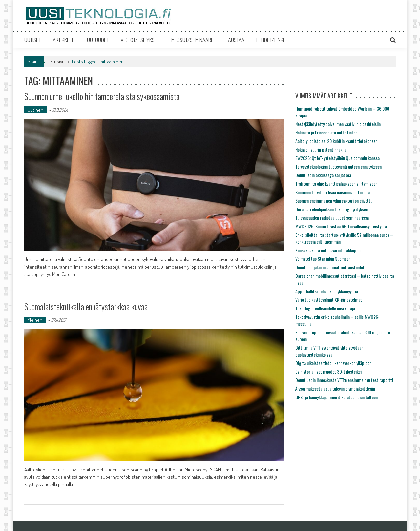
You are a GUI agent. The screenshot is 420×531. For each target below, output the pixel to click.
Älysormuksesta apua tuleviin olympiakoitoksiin (335, 388)
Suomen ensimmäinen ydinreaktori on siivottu (334, 201)
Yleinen (35, 320)
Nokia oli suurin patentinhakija (321, 149)
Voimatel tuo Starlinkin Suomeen (323, 259)
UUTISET (33, 40)
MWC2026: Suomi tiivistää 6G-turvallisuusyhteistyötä (341, 226)
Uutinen (35, 110)
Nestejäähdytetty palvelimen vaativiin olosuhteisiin (338, 124)
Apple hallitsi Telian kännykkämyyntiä (327, 291)
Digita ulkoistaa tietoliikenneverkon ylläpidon (333, 363)
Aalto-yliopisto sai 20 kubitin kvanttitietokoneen (336, 141)
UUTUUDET (98, 40)
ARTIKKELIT (64, 40)
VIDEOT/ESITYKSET (140, 40)
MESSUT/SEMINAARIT (193, 40)
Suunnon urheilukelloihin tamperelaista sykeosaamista (102, 96)
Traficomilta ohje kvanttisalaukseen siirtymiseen (336, 184)
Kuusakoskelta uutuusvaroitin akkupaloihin (331, 250)
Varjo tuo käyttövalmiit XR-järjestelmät (329, 300)
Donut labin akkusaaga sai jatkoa (323, 175)
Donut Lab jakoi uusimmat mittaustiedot (330, 267)
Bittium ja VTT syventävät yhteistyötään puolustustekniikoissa (329, 351)
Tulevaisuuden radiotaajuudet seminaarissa (332, 218)
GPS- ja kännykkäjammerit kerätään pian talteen (336, 397)
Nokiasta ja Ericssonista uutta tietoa (326, 132)
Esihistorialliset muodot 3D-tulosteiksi (328, 371)
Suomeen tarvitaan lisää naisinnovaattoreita (333, 192)
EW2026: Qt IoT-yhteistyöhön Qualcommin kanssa (337, 158)
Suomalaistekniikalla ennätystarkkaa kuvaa (86, 306)
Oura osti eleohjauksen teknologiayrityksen (332, 209)
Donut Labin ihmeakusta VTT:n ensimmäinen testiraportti (344, 380)
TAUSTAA (235, 40)
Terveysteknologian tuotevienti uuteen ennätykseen (338, 166)
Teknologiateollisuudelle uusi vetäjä (325, 308)
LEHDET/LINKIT (271, 40)
